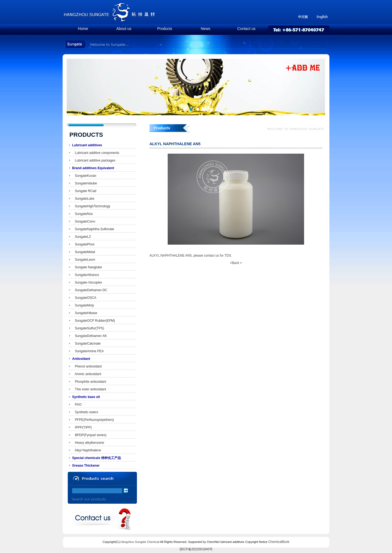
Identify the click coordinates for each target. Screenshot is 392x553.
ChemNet (213, 542)
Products (165, 29)
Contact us (246, 29)
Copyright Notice (256, 542)
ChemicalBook (279, 542)
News (205, 29)
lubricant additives (232, 542)
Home (83, 29)
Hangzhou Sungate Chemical (140, 542)
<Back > (236, 263)
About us (124, 29)
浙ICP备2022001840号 (196, 549)
